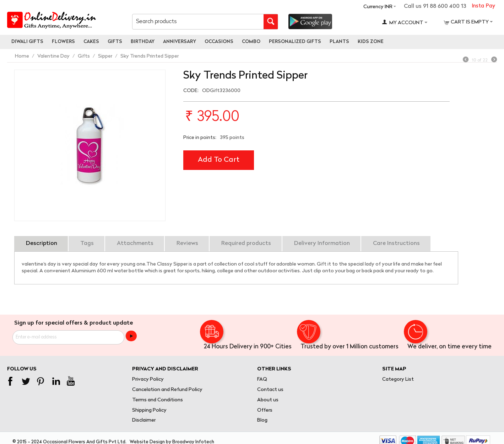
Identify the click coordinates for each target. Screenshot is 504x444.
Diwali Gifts (27, 42)
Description (42, 244)
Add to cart (219, 160)
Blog (262, 420)
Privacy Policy (148, 379)
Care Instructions (396, 244)
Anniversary (180, 42)
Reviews (187, 244)
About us (268, 400)
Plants (339, 42)
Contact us (270, 390)
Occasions (219, 42)
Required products (246, 244)
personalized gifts (295, 42)
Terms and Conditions (158, 400)
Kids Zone (371, 42)
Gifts (115, 42)
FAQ (262, 379)
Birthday (143, 42)
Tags (87, 244)
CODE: (191, 91)
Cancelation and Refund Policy (167, 390)
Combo (251, 42)
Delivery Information (322, 244)
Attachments (135, 244)
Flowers (63, 42)
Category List (398, 379)
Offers (265, 410)
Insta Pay (483, 6)
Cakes (91, 42)
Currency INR (378, 7)
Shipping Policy (149, 410)
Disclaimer (144, 420)
